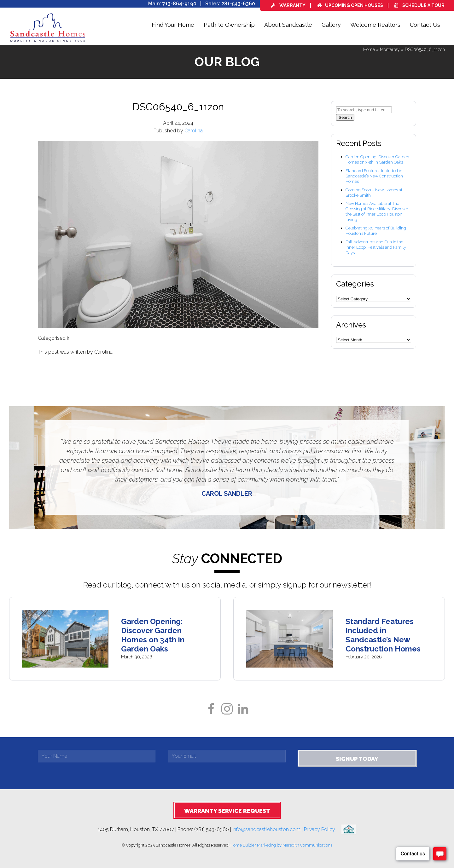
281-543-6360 (238, 4)
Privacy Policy (323, 829)
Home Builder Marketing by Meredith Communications (281, 845)
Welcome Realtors (375, 25)
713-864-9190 (179, 4)
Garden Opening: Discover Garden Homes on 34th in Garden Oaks (377, 159)
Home (369, 49)
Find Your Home (173, 25)
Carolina (194, 131)
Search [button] (345, 117)
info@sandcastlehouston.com (266, 829)
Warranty (288, 5)
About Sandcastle (288, 25)
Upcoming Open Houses (350, 5)
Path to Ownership (229, 25)
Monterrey (390, 49)
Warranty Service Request (227, 811)
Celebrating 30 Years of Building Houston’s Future (376, 231)
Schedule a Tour (419, 5)
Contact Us (425, 25)
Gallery (331, 25)
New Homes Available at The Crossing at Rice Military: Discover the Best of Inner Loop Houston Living (377, 211)
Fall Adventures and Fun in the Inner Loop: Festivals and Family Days (376, 247)
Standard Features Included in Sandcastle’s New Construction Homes (374, 176)
